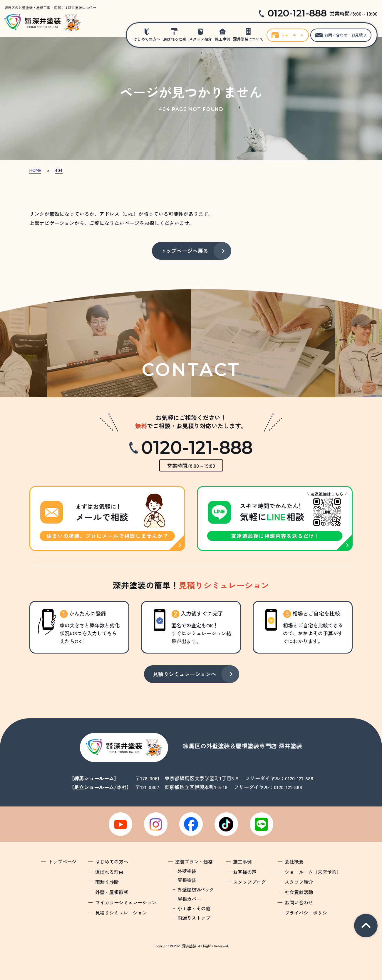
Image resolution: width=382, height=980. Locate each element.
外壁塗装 (187, 871)
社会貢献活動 (299, 892)
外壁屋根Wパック (196, 889)
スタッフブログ (249, 882)
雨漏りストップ (194, 918)
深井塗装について (248, 39)
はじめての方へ (147, 39)
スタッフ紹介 (200, 39)
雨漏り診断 (107, 882)
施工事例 (222, 39)
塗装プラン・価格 (194, 861)
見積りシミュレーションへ (185, 674)
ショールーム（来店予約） (313, 872)
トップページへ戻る (185, 251)
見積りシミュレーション (121, 913)
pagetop (366, 926)
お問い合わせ (299, 902)
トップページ (62, 861)
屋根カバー (189, 899)
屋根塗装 (187, 880)
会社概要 (294, 861)
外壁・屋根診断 (112, 892)
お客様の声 (245, 872)
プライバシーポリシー (308, 913)
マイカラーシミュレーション (126, 902)
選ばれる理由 (175, 39)
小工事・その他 (194, 908)
